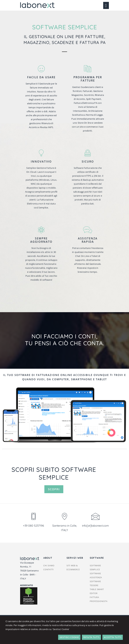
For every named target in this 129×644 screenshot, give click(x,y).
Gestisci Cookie (69, 637)
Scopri (54, 489)
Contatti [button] (49, 569)
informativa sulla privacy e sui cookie (79, 625)
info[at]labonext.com (95, 526)
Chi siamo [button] (49, 565)
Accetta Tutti (113, 637)
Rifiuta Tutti (91, 637)
